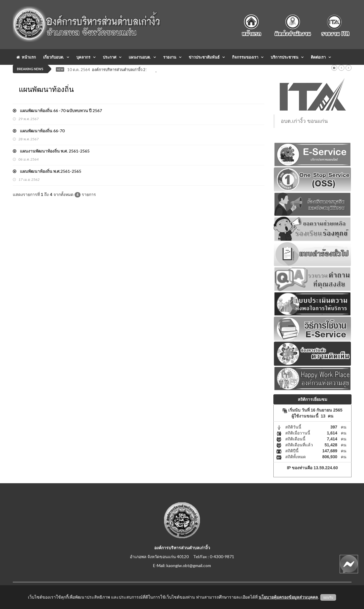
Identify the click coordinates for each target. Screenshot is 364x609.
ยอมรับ (328, 597)
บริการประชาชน (285, 57)
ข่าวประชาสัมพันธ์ (204, 57)
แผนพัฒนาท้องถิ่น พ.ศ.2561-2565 (47, 171)
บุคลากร (83, 57)
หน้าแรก (26, 57)
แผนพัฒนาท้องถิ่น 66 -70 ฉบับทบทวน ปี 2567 (57, 110)
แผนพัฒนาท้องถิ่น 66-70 (39, 131)
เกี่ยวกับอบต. (53, 57)
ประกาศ (109, 57)
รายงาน (170, 57)
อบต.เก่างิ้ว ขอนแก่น (304, 121)
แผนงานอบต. (140, 57)
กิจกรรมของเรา (245, 57)
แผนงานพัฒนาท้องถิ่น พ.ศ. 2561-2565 (51, 151)
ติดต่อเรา (318, 57)
